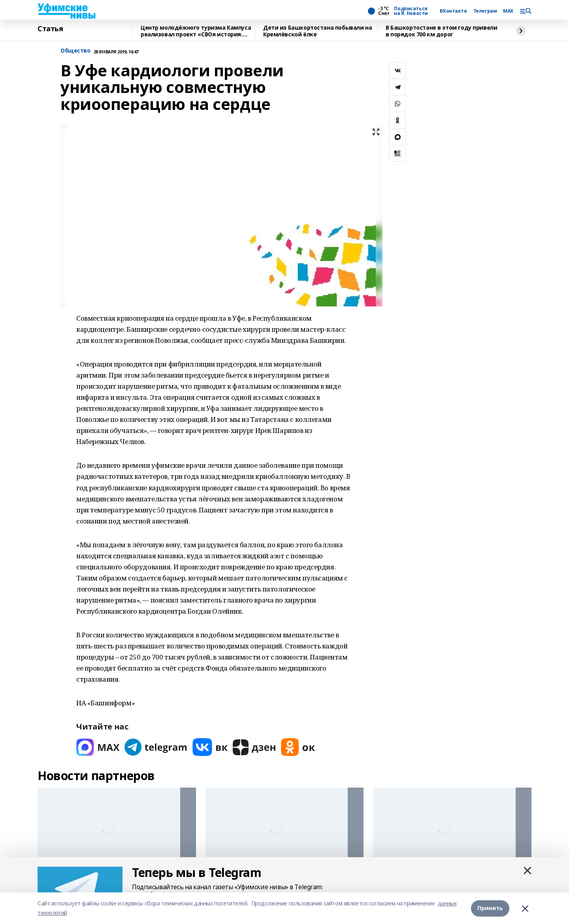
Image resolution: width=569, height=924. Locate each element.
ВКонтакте (453, 11)
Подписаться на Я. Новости (411, 11)
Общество (75, 51)
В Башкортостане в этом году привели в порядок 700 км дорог (441, 31)
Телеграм (485, 11)
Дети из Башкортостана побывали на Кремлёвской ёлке (317, 31)
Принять (490, 908)
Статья (50, 29)
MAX (508, 11)
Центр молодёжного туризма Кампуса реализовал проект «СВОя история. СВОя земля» (196, 31)
